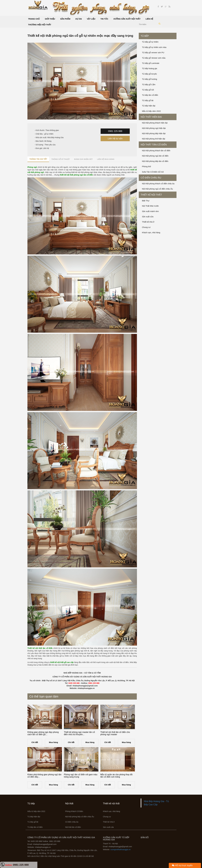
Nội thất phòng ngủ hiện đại (154, 128)
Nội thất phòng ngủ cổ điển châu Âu (157, 189)
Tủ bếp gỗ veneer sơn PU (153, 52)
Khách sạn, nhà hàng (151, 232)
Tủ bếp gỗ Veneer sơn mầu (154, 58)
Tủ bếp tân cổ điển (150, 95)
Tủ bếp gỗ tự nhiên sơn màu (154, 47)
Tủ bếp (145, 36)
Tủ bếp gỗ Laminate (151, 63)
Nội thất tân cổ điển (154, 145)
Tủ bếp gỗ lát (148, 100)
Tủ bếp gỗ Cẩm (149, 84)
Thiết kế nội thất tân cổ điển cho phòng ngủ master (115, 733)
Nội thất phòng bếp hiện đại (154, 133)
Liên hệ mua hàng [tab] (106, 159)
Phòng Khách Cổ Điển (74, 811)
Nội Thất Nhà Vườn (150, 206)
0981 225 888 (115, 131)
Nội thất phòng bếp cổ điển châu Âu (80, 817)
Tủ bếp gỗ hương (150, 79)
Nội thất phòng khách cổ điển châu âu (158, 184)
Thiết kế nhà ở (148, 222)
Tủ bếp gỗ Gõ (148, 90)
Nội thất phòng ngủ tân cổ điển (155, 156)
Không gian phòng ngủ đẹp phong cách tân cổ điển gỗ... (43, 733)
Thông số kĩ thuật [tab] (61, 159)
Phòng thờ (146, 166)
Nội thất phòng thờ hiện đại (154, 139)
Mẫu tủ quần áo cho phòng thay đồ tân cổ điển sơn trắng (116, 776)
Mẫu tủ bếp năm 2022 (151, 111)
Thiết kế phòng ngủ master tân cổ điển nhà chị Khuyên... (79, 733)
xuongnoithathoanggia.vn (120, 849)
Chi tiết (35, 742)
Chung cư (146, 227)
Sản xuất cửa (148, 217)
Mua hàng (53, 742)
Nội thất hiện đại (151, 117)
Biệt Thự (146, 201)
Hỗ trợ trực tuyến (182, 865)
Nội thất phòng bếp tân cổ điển (155, 161)
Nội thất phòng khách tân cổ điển (156, 151)
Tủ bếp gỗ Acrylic (149, 74)
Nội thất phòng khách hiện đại (155, 123)
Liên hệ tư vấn (115, 138)
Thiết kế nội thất (151, 195)
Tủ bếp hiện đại (149, 106)
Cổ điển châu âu (151, 178)
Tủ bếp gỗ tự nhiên (150, 42)
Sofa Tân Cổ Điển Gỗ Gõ (153, 172)
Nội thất (69, 804)
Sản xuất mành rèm (150, 211)
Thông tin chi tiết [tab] (38, 159)
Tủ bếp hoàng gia (150, 68)
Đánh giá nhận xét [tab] (83, 159)
